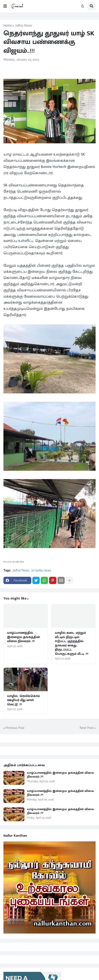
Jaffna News (23, 25)
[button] (5, 6)
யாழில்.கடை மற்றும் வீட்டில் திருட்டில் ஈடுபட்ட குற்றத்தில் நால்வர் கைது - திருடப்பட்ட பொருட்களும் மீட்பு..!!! (72, 643)
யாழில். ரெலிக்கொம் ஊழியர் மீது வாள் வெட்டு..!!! (23, 700)
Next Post (87, 728)
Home (8, 25)
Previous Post (15, 728)
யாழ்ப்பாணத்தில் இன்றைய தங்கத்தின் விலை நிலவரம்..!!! (23, 637)
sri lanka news (41, 570)
